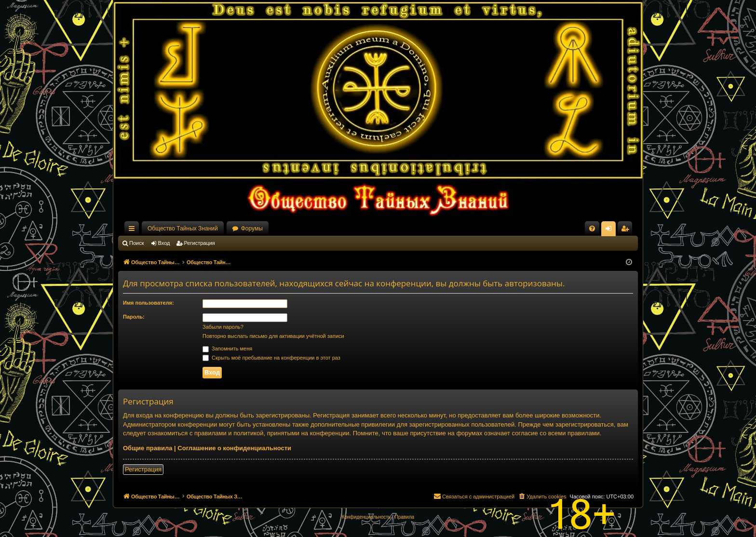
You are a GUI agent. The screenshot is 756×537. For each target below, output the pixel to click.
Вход (164, 243)
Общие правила (148, 448)
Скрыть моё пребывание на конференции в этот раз (271, 358)
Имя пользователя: (148, 303)
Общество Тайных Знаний (183, 228)
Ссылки (134, 230)
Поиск (136, 243)
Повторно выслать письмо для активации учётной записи (273, 336)
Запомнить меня (227, 349)
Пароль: (134, 317)
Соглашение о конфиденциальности (234, 448)
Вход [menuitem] (611, 230)
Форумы (252, 228)
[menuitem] (592, 228)
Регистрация (200, 243)
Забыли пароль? (223, 327)
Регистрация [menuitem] (627, 230)
